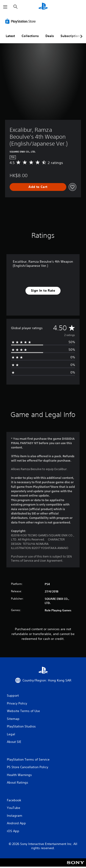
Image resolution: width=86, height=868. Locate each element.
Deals (50, 36)
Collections (30, 36)
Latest (10, 36)
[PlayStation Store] (21, 21)
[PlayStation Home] (43, 7)
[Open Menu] (5, 7)
